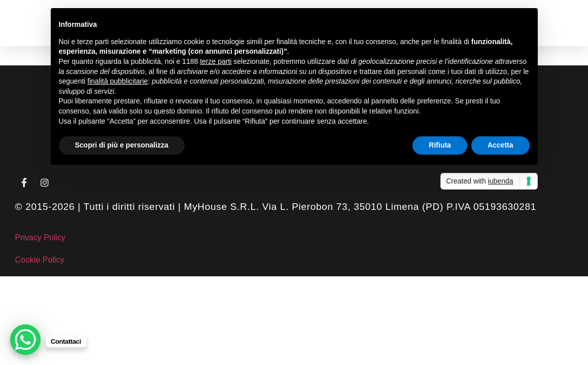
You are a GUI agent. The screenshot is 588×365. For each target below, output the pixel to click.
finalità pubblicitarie (117, 81)
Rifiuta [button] (440, 145)
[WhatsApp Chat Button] (25, 340)
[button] (26, 20)
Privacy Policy (41, 238)
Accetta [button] (500, 145)
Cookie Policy (40, 260)
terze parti (216, 61)
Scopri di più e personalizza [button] (122, 145)
